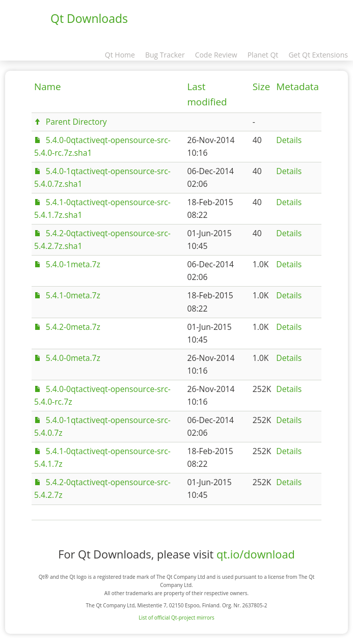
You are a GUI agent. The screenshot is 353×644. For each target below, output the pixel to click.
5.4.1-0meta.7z (73, 295)
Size (261, 87)
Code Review (216, 55)
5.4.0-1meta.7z (73, 264)
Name (48, 87)
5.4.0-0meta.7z (73, 358)
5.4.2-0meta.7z (73, 327)
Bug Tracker (165, 55)
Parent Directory (76, 122)
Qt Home (120, 55)
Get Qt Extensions (318, 55)
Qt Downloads (89, 18)
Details (289, 140)
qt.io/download (256, 554)
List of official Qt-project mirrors (176, 618)
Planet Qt (263, 55)
